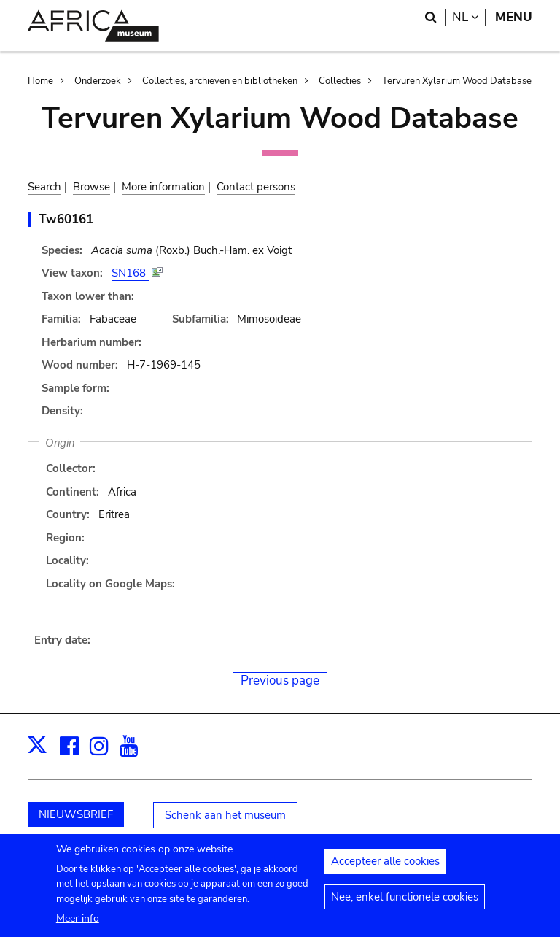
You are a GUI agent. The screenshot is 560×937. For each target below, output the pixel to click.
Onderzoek (98, 81)
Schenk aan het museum (225, 815)
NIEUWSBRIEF (76, 814)
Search (44, 187)
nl (469, 17)
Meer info (78, 924)
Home (40, 81)
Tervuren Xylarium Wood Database (457, 81)
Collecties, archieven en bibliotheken (220, 81)
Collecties (340, 81)
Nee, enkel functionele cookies (405, 903)
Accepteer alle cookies (385, 868)
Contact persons (256, 187)
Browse (92, 187)
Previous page (280, 680)
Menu (514, 17)
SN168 (130, 273)
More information (163, 187)
